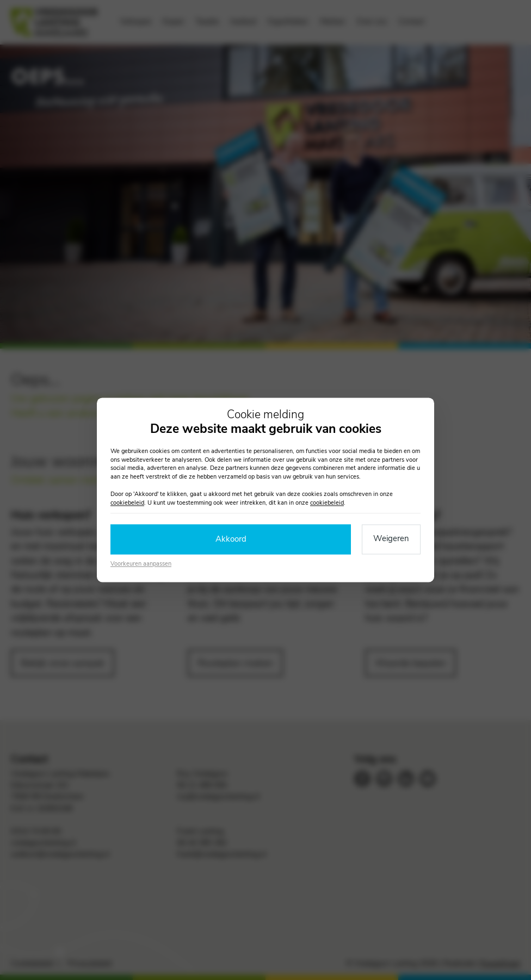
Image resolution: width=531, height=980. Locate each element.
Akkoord (231, 539)
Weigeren (391, 539)
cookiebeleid (127, 503)
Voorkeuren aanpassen (141, 564)
